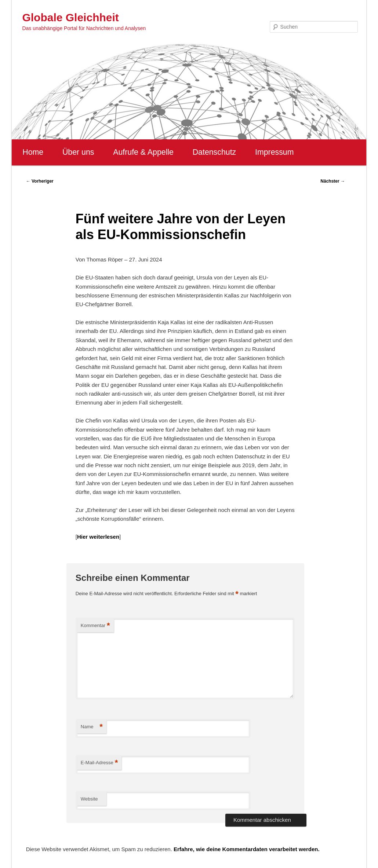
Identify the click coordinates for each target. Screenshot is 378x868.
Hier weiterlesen (98, 537)
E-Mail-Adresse (99, 763)
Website (89, 799)
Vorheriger (40, 181)
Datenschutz (215, 152)
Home (33, 152)
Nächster (333, 181)
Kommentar (95, 626)
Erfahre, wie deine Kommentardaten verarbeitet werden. (247, 849)
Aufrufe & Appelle (143, 152)
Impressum (274, 152)
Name (92, 727)
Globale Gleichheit (70, 17)
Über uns (78, 152)
